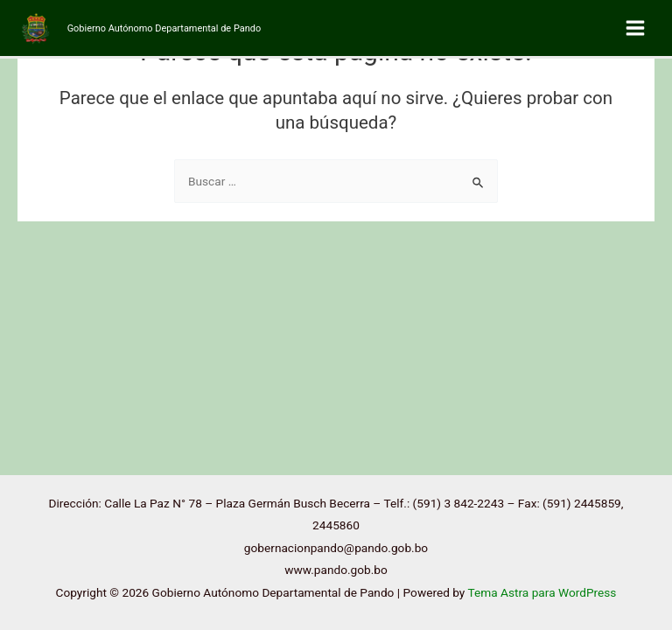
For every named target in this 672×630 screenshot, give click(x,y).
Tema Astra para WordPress (542, 592)
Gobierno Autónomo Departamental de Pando (164, 28)
